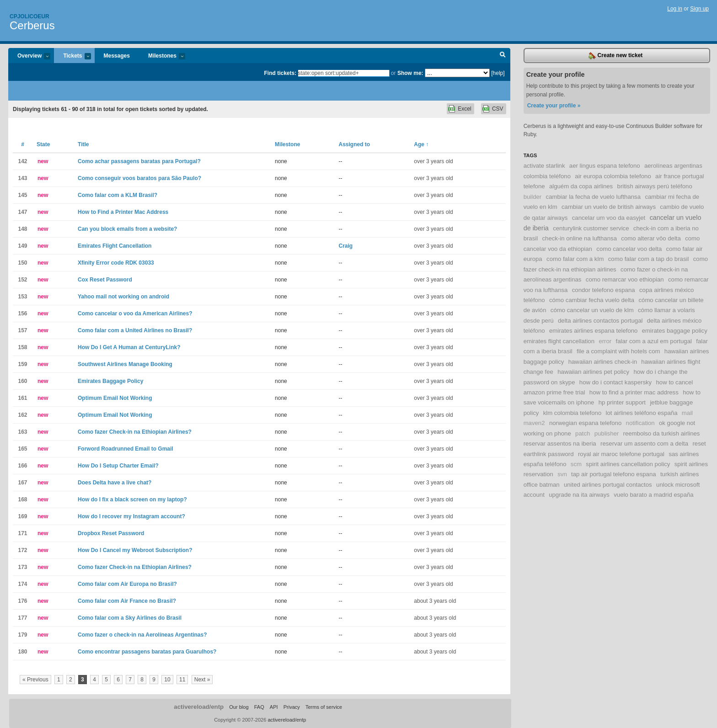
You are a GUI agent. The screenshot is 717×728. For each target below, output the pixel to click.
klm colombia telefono (573, 413)
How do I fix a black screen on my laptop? (132, 500)
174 (22, 584)
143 (22, 178)
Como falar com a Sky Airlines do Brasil (130, 618)
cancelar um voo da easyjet (609, 218)
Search (503, 56)
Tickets (72, 56)
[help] (498, 73)
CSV (498, 109)
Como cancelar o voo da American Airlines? (135, 314)
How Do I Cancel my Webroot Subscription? (135, 550)
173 (22, 567)
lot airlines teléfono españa (642, 413)
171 (22, 533)
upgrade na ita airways (579, 495)
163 (22, 432)
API (274, 707)
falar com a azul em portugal (654, 341)
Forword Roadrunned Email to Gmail (126, 449)
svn (562, 474)
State (43, 144)
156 (22, 314)
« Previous (35, 680)
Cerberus (32, 25)
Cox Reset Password (105, 280)
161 (22, 398)
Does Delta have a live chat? (115, 483)
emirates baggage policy (675, 331)
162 (22, 415)
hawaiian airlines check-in (603, 362)
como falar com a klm (575, 259)
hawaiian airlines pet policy (593, 372)
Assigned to (355, 144)
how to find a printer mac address (634, 392)
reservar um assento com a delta (644, 444)
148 (22, 229)
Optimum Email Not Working (115, 398)
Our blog (239, 707)
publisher (607, 433)
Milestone (287, 144)
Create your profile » (554, 106)
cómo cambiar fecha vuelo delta (592, 300)
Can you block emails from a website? (127, 229)
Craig (346, 246)
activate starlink (544, 166)
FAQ (259, 707)
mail (687, 413)
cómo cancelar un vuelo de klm (592, 310)
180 (22, 652)
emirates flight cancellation (559, 341)
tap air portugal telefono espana (614, 474)
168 (22, 500)
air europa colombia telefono (613, 176)
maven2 (534, 423)
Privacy (292, 707)
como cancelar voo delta (629, 249)
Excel (464, 109)
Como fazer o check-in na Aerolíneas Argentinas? (142, 635)
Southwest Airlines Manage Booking (125, 364)
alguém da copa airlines (581, 186)
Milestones (162, 56)
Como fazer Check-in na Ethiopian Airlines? (135, 432)
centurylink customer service (591, 228)
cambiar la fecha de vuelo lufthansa (593, 197)
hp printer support (622, 402)
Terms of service (324, 707)
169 (22, 516)
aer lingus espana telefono (605, 166)
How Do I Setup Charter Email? (118, 466)
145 (22, 195)
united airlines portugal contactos (608, 485)
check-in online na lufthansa (579, 238)
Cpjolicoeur (29, 16)
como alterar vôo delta (651, 238)
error (605, 341)
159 (22, 364)
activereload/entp (199, 707)
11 (182, 680)
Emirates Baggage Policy (110, 381)
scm (576, 464)
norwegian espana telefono (585, 423)
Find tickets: (281, 73)
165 (22, 449)
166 (22, 466)
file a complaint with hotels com (618, 351)
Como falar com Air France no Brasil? (127, 601)
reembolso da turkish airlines (662, 433)
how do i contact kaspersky (615, 382)
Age (421, 144)
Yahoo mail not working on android (123, 297)
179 (22, 635)
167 (22, 483)
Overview (29, 56)
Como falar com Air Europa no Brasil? (127, 584)
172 (22, 550)
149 (22, 246)
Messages (117, 56)
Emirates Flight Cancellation (115, 246)
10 (167, 680)
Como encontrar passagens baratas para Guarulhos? (147, 652)
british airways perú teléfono (655, 186)
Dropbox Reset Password (111, 533)
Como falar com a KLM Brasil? (118, 195)
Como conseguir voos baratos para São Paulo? (139, 178)
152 (22, 280)
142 (22, 161)
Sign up (699, 9)
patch (583, 433)
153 (22, 297)
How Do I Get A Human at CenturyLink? (129, 347)
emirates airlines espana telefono (594, 331)
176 (22, 601)
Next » (202, 680)
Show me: (410, 73)
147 (22, 212)
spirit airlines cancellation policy (628, 464)
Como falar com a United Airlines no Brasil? (135, 330)
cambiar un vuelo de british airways (609, 207)
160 (22, 381)
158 (22, 347)
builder (533, 197)
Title (83, 144)
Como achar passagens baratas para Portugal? (139, 161)
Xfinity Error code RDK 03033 (116, 263)
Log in (675, 9)
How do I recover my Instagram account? (131, 516)
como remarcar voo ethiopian (625, 279)
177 (22, 618)
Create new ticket (615, 56)
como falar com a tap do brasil (649, 259)
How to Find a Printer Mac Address (123, 212)
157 (22, 330)
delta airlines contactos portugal (600, 321)
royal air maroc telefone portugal (621, 454)
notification (640, 423)
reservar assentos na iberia (560, 444)
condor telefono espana (604, 290)
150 (22, 263)
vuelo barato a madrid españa (653, 495)
